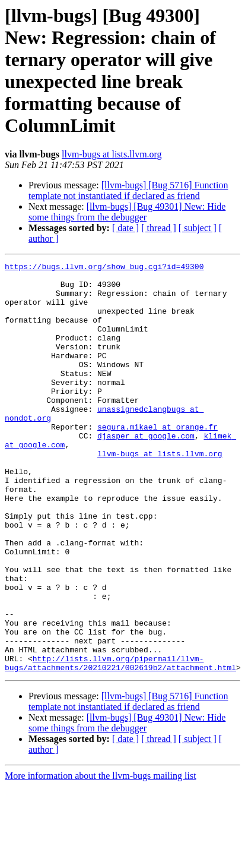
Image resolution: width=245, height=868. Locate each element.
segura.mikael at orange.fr (157, 460)
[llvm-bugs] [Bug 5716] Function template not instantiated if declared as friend (128, 190)
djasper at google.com (146, 471)
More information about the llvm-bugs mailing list (101, 858)
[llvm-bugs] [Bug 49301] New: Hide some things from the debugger (127, 212)
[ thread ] (159, 228)
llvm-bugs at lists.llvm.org (112, 154)
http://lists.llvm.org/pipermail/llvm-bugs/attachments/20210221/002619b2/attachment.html (120, 744)
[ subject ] (198, 228)
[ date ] (125, 228)
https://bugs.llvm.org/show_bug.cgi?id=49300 (104, 268)
